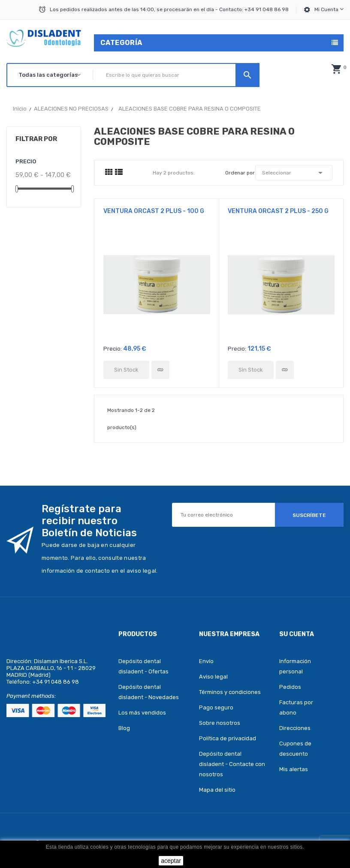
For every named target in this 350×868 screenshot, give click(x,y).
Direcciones (295, 728)
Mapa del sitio (217, 790)
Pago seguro (216, 707)
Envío (206, 661)
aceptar (171, 861)
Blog (124, 728)
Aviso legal (213, 677)
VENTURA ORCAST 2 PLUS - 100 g (154, 211)
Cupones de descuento (295, 749)
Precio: (113, 349)
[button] (336, 69)
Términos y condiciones (230, 692)
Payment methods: (31, 696)
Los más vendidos (142, 713)
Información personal (295, 666)
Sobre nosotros (220, 723)
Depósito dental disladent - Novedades (149, 692)
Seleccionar (294, 173)
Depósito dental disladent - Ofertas (143, 666)
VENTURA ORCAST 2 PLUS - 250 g (278, 211)
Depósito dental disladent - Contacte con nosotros (232, 764)
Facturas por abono (296, 707)
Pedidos (290, 687)
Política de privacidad (228, 738)
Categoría (121, 43)
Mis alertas (294, 769)
